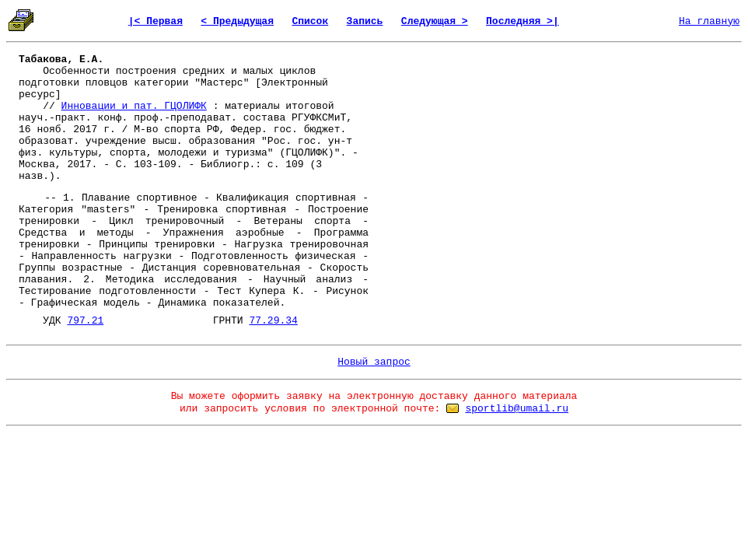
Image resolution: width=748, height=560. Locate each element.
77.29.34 (273, 321)
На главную (709, 21)
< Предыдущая (237, 21)
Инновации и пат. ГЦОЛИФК (134, 106)
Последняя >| (523, 21)
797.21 (85, 321)
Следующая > (435, 21)
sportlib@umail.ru (517, 409)
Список (310, 21)
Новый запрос (374, 362)
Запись (365, 21)
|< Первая (156, 21)
